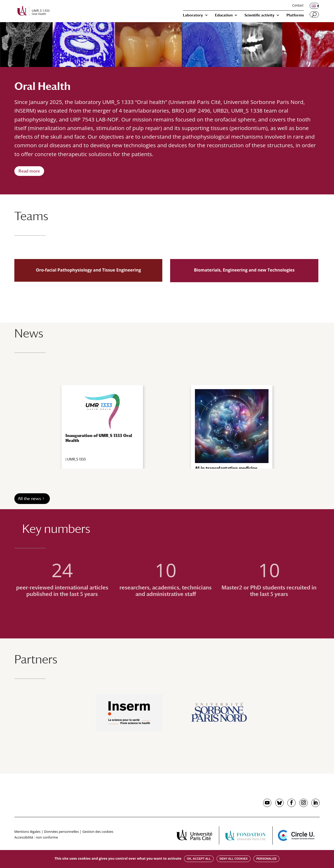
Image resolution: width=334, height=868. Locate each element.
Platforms (295, 15)
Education (224, 15)
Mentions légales (27, 832)
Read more (29, 171)
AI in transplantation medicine (226, 468)
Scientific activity (260, 15)
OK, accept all (199, 859)
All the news (29, 499)
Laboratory (193, 15)
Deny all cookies (234, 859)
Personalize (266, 859)
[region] (167, 427)
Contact (298, 6)
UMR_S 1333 (76, 459)
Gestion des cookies (98, 832)
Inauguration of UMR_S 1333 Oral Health (99, 438)
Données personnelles (61, 832)
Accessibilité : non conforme (36, 837)
